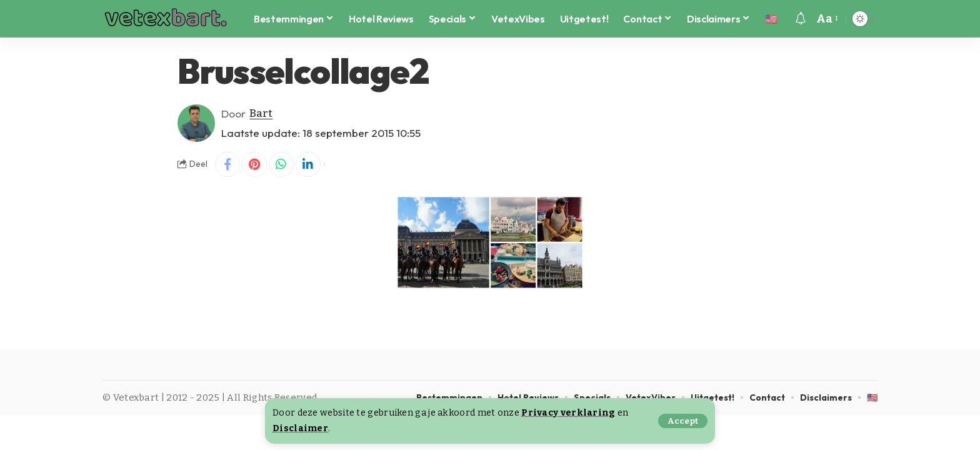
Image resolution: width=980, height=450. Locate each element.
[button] (683, 421)
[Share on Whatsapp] (281, 164)
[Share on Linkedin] (308, 164)
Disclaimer (300, 428)
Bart (261, 113)
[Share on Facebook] (227, 164)
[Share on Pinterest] (254, 164)
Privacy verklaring (568, 413)
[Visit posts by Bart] (196, 123)
